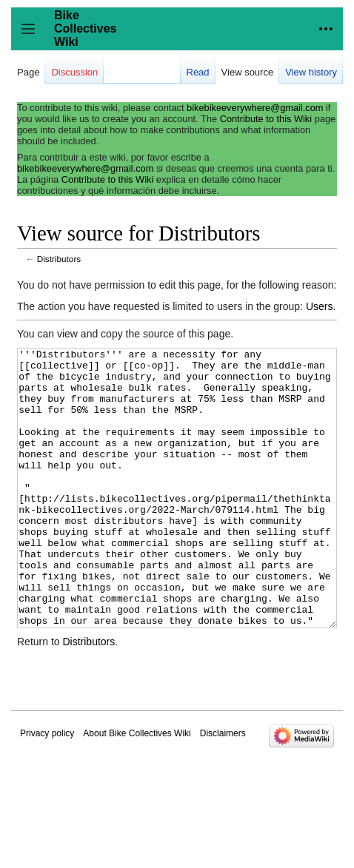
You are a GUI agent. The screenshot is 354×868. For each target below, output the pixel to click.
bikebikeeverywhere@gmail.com (255, 108)
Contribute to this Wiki (266, 119)
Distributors (59, 259)
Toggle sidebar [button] (33, 36)
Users (320, 306)
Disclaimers (223, 789)
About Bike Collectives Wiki (137, 789)
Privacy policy (47, 789)
